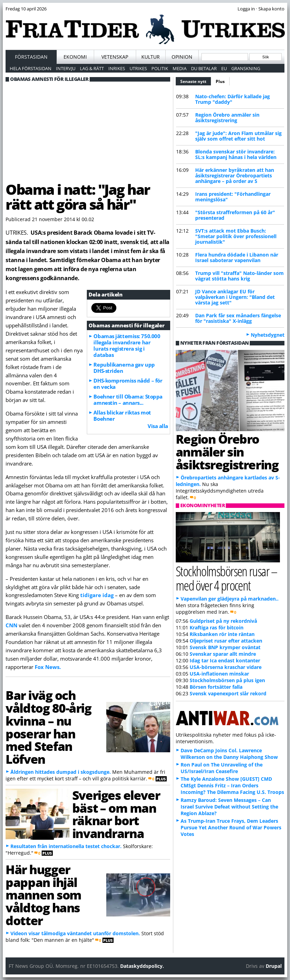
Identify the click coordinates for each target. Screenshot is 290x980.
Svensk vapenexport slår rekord (228, 693)
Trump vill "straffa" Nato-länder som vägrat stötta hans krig (239, 276)
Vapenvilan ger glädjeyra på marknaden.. (230, 599)
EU (224, 68)
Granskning (246, 68)
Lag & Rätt (92, 68)
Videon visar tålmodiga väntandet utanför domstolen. (75, 933)
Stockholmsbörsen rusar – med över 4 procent (227, 578)
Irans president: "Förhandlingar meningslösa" (233, 197)
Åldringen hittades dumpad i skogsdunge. (61, 772)
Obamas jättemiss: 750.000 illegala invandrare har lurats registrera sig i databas (127, 345)
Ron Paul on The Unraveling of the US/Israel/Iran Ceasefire (222, 768)
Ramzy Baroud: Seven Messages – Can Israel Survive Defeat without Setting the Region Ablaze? (229, 807)
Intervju (66, 68)
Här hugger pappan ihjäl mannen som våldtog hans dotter (43, 895)
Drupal (274, 966)
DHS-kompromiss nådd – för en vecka (128, 384)
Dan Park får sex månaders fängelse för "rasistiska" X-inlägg (238, 318)
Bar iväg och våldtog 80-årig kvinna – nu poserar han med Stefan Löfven (48, 727)
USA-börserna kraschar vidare (226, 667)
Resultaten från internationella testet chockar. (66, 846)
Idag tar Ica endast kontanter (225, 660)
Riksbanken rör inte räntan (222, 634)
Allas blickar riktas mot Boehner (122, 416)
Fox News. (48, 667)
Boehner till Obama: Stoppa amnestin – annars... (128, 400)
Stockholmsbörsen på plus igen (227, 680)
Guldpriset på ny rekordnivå (223, 621)
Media (180, 68)
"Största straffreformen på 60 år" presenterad (235, 215)
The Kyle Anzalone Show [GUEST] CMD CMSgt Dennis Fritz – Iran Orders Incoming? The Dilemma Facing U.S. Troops (232, 785)
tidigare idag (97, 595)
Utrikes (138, 68)
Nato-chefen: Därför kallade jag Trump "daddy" (233, 99)
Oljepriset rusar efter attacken (226, 641)
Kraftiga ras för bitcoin (217, 627)
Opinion (182, 57)
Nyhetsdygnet (268, 335)
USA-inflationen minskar (219, 674)
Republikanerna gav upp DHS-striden (124, 368)
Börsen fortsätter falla (216, 687)
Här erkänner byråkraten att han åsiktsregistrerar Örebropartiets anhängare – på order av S (235, 175)
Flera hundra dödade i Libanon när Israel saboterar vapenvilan (237, 257)
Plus (220, 81)
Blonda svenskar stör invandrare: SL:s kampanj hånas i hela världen (236, 154)
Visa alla (158, 426)
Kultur (151, 57)
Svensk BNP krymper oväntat (225, 647)
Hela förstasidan (31, 68)
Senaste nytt (196, 81)
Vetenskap (115, 57)
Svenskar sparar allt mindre (223, 654)
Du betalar (204, 68)
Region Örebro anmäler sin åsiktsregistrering (227, 118)
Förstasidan (31, 57)
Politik (160, 68)
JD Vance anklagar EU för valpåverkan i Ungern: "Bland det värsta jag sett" (235, 297)
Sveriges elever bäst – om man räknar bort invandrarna (116, 814)
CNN (12, 625)
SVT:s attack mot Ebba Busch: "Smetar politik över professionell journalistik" (236, 236)
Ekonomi (75, 57)
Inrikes (117, 68)
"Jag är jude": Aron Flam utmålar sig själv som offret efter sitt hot (238, 136)
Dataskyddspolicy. (142, 966)
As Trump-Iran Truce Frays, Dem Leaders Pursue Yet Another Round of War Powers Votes (231, 827)
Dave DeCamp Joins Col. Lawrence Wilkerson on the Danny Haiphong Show (229, 754)
